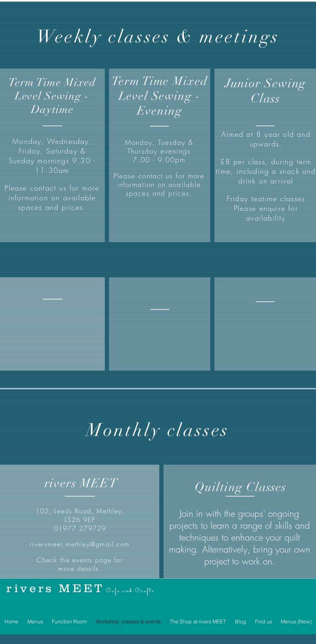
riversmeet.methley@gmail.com (80, 544)
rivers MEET (55, 588)
